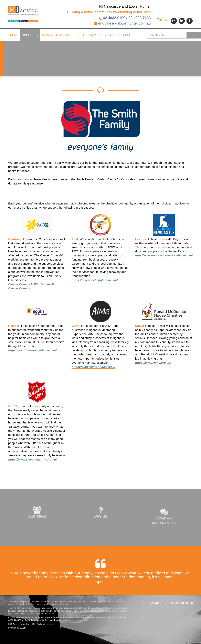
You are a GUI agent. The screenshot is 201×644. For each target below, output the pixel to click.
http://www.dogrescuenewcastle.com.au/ (164, 255)
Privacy (156, 603)
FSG (143, 603)
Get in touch (120, 35)
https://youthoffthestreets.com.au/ (32, 350)
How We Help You (56, 35)
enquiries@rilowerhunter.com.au (125, 23)
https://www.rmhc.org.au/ (153, 363)
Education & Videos (90, 35)
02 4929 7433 (140, 18)
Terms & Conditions (180, 603)
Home (14, 35)
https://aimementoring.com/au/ (93, 367)
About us (30, 35)
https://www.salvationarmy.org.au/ (32, 460)
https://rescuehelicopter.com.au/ (95, 280)
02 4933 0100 (114, 18)
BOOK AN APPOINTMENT (164, 517)
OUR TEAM (37, 513)
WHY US (100, 513)
